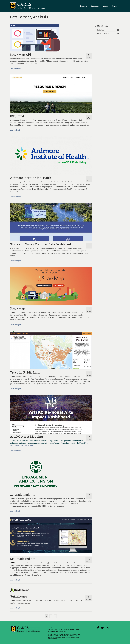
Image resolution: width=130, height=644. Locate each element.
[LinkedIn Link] (107, 628)
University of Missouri (68, 634)
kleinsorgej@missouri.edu (59, 631)
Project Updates (103, 33)
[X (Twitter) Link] (102, 628)
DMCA (55, 636)
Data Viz (100, 30)
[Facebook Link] (98, 628)
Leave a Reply (15, 68)
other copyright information (67, 636)
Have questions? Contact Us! (56, 627)
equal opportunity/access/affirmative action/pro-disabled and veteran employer (64, 637)
